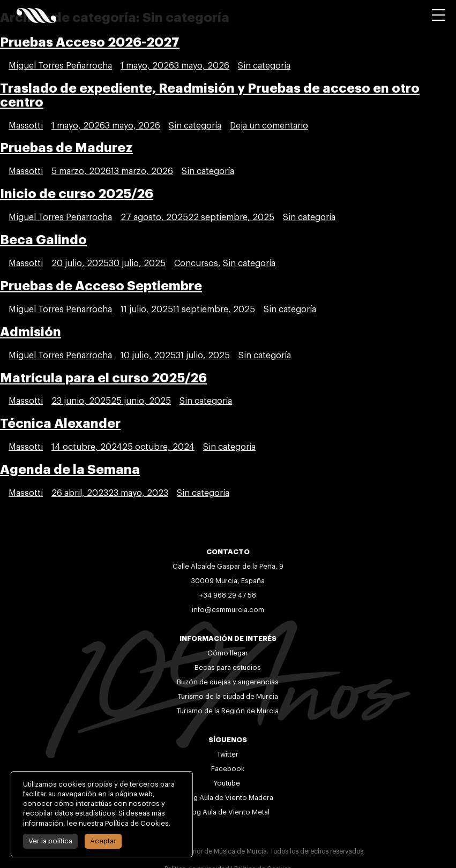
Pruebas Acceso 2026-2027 (90, 42)
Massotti (26, 126)
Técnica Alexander (60, 424)
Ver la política (48, 841)
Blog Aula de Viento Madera (228, 798)
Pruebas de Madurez (66, 148)
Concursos (196, 263)
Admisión (31, 332)
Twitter (228, 754)
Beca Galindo (43, 240)
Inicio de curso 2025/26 (77, 194)
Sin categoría (264, 66)
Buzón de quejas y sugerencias (228, 682)
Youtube (228, 783)
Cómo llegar (228, 653)
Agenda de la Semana (70, 470)
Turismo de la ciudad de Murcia (228, 696)
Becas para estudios (228, 667)
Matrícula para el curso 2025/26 (103, 378)
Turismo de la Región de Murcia (228, 711)
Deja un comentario (269, 126)
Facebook (228, 769)
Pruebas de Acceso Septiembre (101, 286)
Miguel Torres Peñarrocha (60, 66)
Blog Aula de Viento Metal (228, 812)
